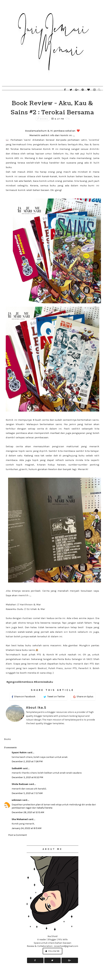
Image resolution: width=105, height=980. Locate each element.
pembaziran (18, 808)
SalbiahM (17, 768)
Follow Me (52, 951)
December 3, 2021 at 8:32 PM (27, 777)
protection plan (32, 805)
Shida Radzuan (20, 784)
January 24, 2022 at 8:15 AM (27, 828)
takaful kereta (45, 808)
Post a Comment (18, 835)
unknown (17, 800)
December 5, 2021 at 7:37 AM (27, 793)
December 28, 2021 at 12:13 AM (28, 812)
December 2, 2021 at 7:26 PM (27, 761)
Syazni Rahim (19, 752)
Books (44, 119)
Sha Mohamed (20, 819)
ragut (29, 808)
